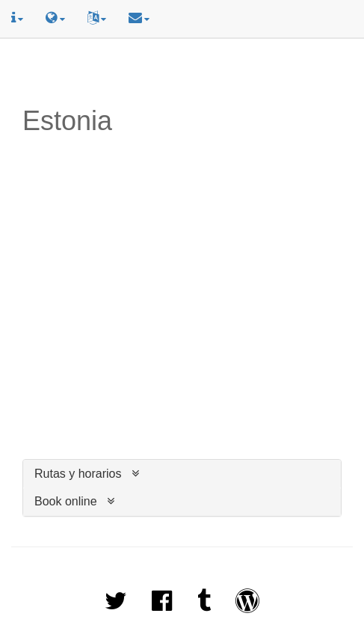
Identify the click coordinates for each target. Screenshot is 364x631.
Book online (66, 501)
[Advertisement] (182, 73)
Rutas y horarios (78, 474)
